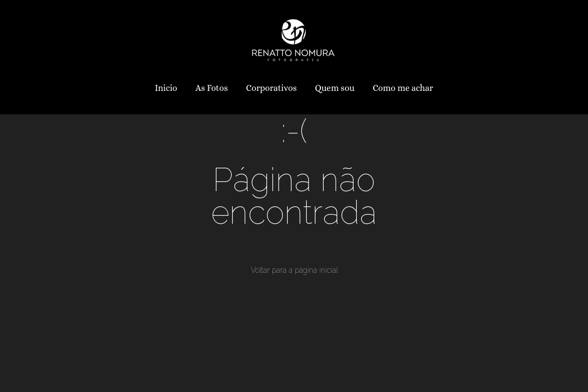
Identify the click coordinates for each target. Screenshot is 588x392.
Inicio (166, 88)
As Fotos (211, 88)
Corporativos (271, 88)
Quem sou (335, 88)
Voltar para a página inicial (294, 270)
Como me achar (403, 88)
